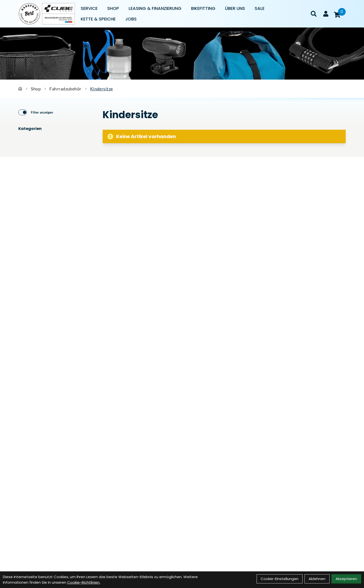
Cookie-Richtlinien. (84, 582)
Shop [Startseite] (36, 89)
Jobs (131, 19)
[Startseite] (20, 89)
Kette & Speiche (98, 19)
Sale (260, 8)
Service (89, 8)
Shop (113, 8)
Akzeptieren (346, 579)
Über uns (235, 8)
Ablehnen (317, 579)
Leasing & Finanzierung (155, 8)
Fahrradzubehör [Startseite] (65, 89)
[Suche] (314, 14)
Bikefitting (203, 8)
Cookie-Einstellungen (280, 579)
